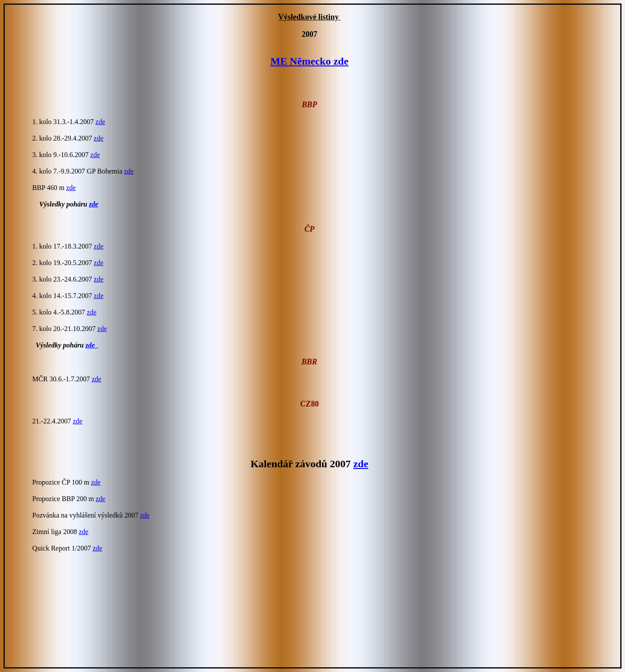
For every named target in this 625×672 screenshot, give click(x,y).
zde (100, 122)
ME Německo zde (309, 61)
